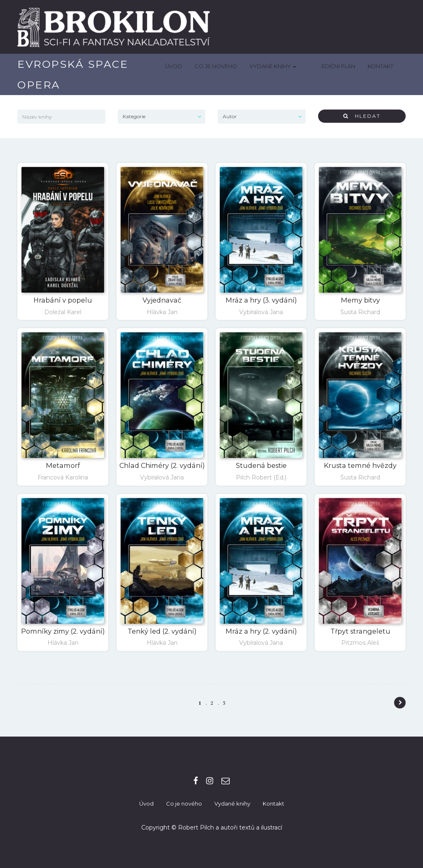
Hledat (362, 116)
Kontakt (380, 66)
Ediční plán (338, 66)
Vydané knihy (286, 66)
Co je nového (229, 66)
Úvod (186, 66)
